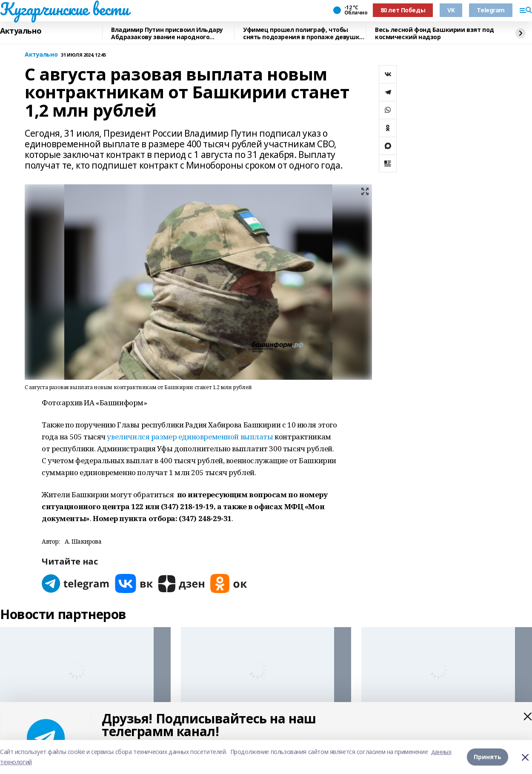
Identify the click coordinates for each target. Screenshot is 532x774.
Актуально (21, 31)
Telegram (491, 10)
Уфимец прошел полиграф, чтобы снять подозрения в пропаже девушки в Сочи (303, 33)
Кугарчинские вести (64, 9)
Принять (488, 757)
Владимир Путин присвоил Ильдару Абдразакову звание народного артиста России (167, 33)
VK (451, 10)
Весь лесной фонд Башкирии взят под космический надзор (435, 33)
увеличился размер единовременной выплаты (190, 437)
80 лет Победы (403, 10)
